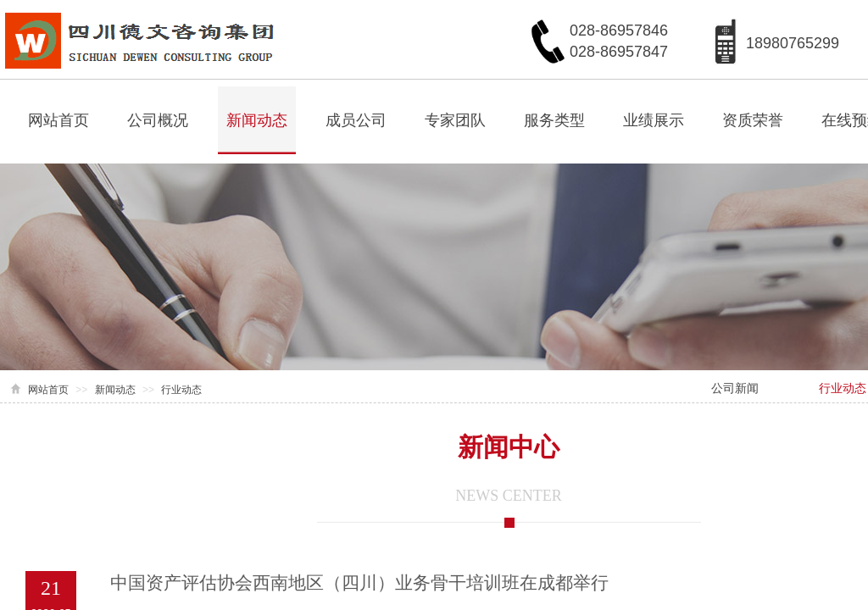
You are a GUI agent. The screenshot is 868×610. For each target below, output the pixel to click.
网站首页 (58, 120)
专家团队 (455, 120)
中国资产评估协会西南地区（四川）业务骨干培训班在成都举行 (359, 583)
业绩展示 (654, 120)
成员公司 (356, 120)
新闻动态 (257, 120)
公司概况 (158, 120)
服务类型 (554, 120)
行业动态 (181, 390)
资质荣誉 (753, 120)
